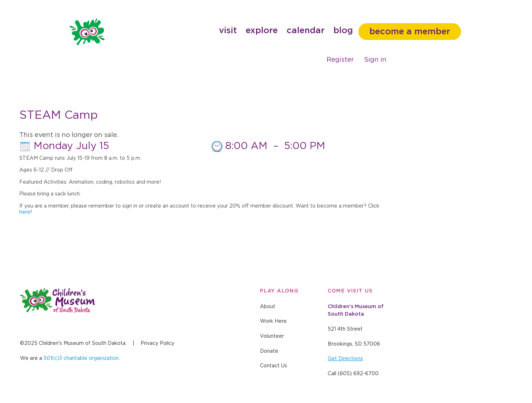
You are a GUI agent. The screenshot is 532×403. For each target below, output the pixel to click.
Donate (269, 351)
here (25, 212)
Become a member (410, 32)
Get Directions (345, 359)
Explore (262, 31)
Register (340, 60)
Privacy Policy (157, 343)
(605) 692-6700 (358, 374)
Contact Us (273, 366)
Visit (228, 31)
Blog (343, 31)
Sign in (375, 60)
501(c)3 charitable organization (81, 358)
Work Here (273, 321)
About (268, 307)
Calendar (306, 31)
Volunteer (272, 336)
